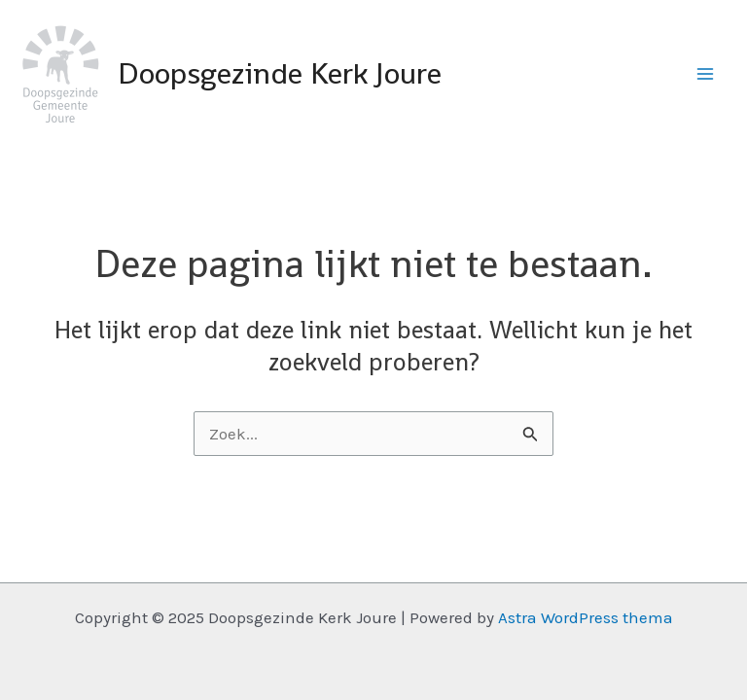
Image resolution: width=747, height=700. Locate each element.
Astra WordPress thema (586, 617)
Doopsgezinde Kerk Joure (280, 73)
